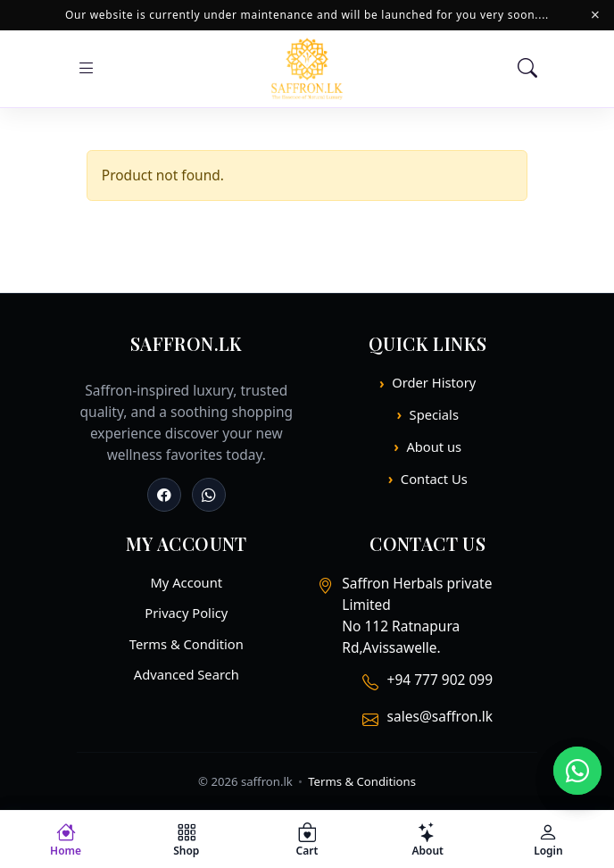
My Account (186, 582)
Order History (434, 382)
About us (434, 447)
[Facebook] (164, 495)
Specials (434, 414)
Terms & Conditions (362, 781)
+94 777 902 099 (440, 680)
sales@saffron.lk (440, 716)
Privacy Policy (186, 613)
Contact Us (434, 479)
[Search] (527, 69)
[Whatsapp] (209, 495)
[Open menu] (87, 69)
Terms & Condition (187, 644)
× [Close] (595, 15)
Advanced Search (187, 674)
